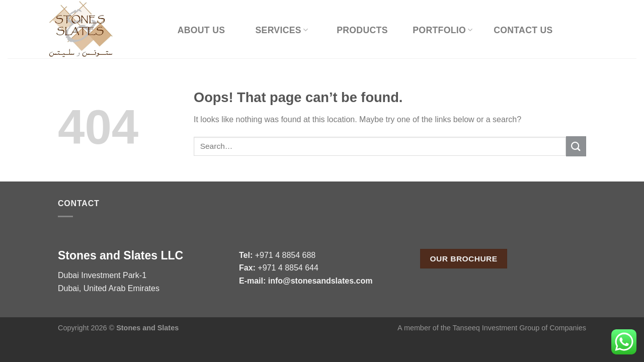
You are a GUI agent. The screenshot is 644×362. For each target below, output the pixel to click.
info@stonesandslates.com (320, 281)
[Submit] (576, 146)
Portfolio (442, 30)
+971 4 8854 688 (286, 255)
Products (362, 30)
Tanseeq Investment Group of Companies (519, 328)
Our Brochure (464, 259)
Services (281, 30)
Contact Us (523, 30)
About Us (202, 30)
